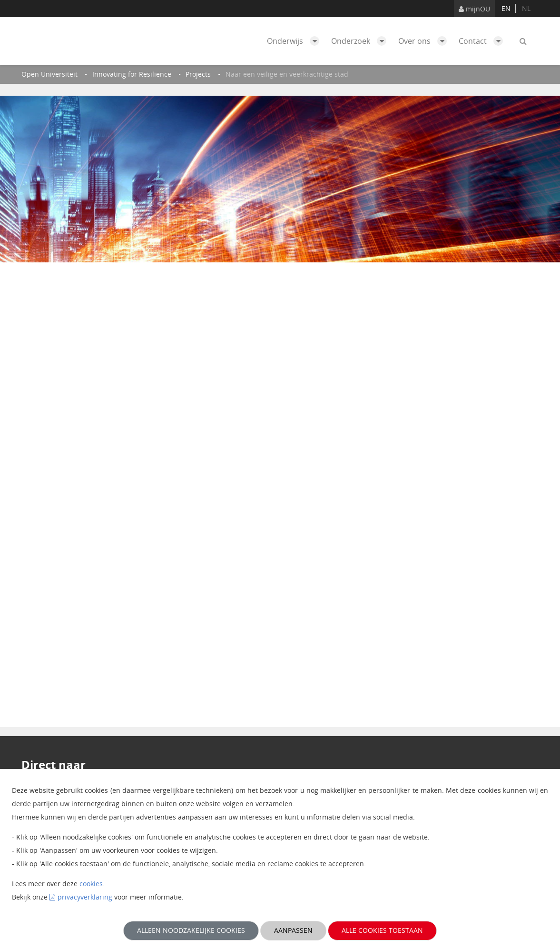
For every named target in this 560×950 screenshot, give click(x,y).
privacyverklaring (85, 897)
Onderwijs (295, 41)
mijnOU (474, 9)
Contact (483, 41)
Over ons (425, 41)
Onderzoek (361, 41)
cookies (91, 884)
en (506, 8)
